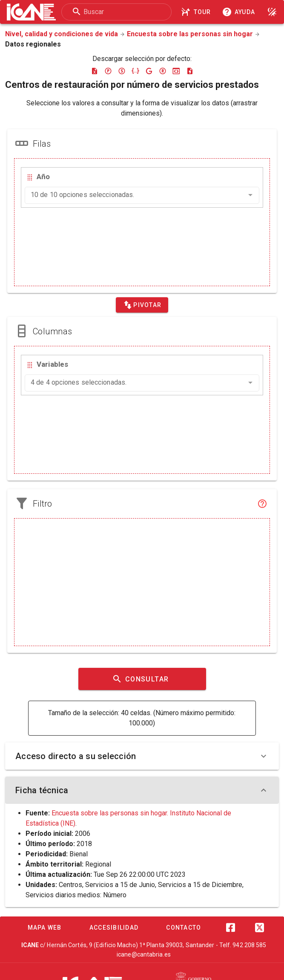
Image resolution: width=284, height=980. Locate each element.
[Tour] (197, 12)
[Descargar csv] (190, 71)
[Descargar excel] (95, 71)
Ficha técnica (142, 790)
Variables (52, 364)
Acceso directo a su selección (142, 756)
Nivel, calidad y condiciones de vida (62, 34)
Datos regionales (33, 44)
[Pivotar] (142, 305)
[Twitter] (260, 928)
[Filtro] (262, 504)
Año (43, 177)
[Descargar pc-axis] (108, 71)
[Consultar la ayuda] (240, 12)
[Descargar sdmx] (122, 71)
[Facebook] (231, 928)
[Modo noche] (272, 12)
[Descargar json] (135, 71)
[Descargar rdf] (163, 71)
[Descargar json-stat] (176, 71)
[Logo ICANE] (31, 12)
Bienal (79, 854)
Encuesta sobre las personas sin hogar (190, 34)
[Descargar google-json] (149, 71)
